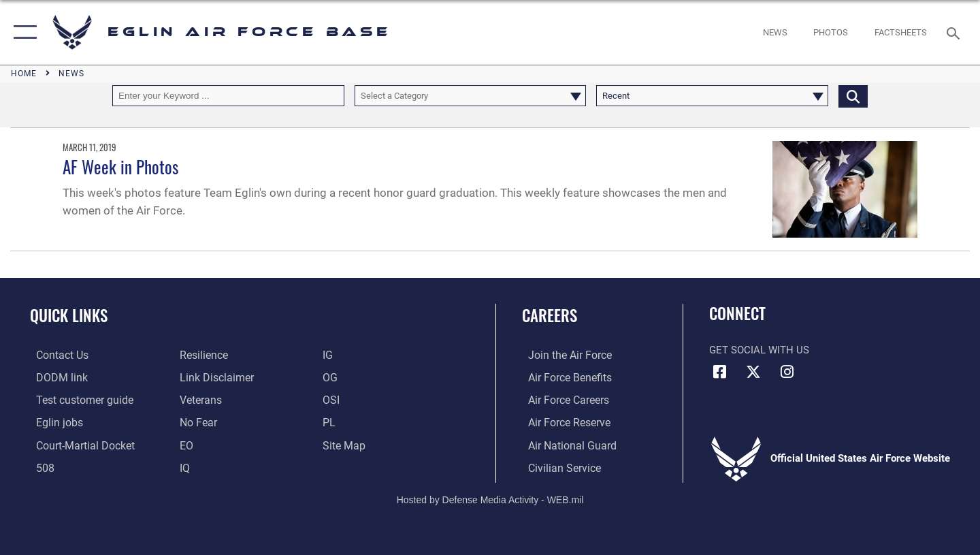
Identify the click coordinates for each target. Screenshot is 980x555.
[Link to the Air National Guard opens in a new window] (564, 444)
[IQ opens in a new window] (182, 466)
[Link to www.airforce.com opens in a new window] (562, 355)
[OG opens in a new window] (331, 377)
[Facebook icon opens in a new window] (719, 372)
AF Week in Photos (120, 166)
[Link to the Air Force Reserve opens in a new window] (562, 422)
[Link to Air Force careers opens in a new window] (562, 399)
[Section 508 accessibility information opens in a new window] (38, 466)
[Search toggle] (955, 32)
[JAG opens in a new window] (78, 444)
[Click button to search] (853, 96)
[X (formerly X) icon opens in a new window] (753, 372)
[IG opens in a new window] (329, 355)
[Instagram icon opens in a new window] (787, 372)
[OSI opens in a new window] (332, 399)
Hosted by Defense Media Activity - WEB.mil (490, 498)
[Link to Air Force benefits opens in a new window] (562, 377)
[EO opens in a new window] (196, 422)
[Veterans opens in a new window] (198, 399)
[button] (22, 32)
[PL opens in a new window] (330, 422)
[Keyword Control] (228, 96)
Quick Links (69, 315)
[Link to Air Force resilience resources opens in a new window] (201, 355)
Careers (550, 315)
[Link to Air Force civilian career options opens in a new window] (557, 466)
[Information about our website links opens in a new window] (213, 377)
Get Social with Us (759, 350)
